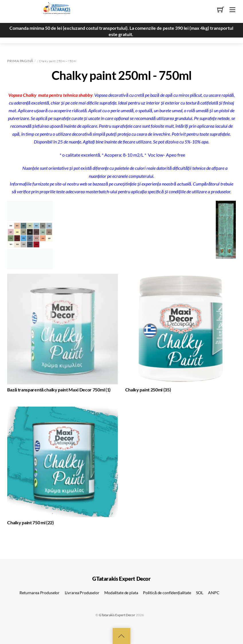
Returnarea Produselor (40, 593)
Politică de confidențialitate (167, 593)
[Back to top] (121, 636)
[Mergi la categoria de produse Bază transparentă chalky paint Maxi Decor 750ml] (62, 334)
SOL (200, 593)
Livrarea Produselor (82, 593)
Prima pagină (20, 61)
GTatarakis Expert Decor (117, 615)
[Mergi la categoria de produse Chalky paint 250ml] (181, 334)
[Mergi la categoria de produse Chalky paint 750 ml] (62, 467)
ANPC (214, 593)
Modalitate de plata (121, 593)
